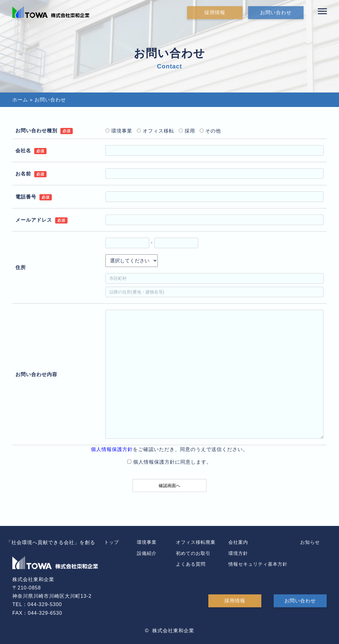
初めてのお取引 (193, 553)
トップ (112, 542)
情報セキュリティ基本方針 (258, 564)
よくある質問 (191, 564)
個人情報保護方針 (112, 449)
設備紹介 (147, 553)
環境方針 (238, 553)
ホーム (20, 100)
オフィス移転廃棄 (196, 542)
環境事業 (147, 542)
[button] (322, 11)
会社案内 (238, 542)
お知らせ (310, 542)
